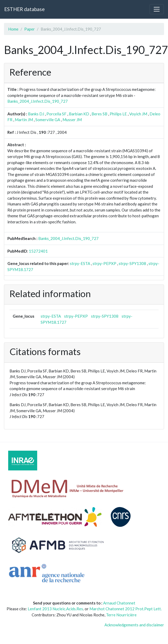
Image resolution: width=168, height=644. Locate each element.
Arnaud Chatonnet (119, 603)
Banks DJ (36, 114)
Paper (30, 29)
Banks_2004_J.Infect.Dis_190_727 (38, 101)
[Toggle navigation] (157, 9)
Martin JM (24, 120)
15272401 (38, 251)
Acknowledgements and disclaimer (134, 625)
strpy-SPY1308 (132, 263)
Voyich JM (138, 114)
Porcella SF (56, 114)
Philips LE (118, 114)
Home (13, 29)
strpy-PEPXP (104, 263)
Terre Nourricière (121, 615)
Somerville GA (48, 120)
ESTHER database (24, 9)
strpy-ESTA (80, 263)
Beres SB (99, 114)
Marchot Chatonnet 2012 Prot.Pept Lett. (126, 609)
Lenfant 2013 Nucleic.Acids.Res (55, 609)
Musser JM (72, 120)
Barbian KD (79, 114)
